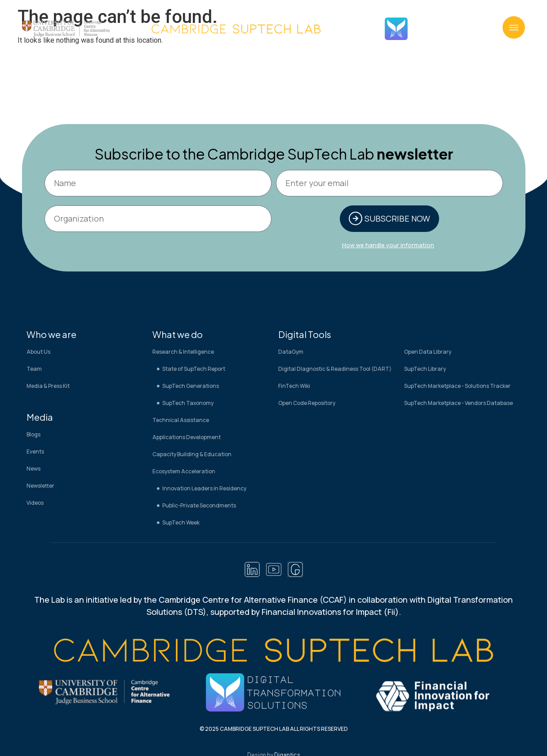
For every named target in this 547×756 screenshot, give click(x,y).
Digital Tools (305, 335)
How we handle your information (388, 246)
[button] (514, 27)
